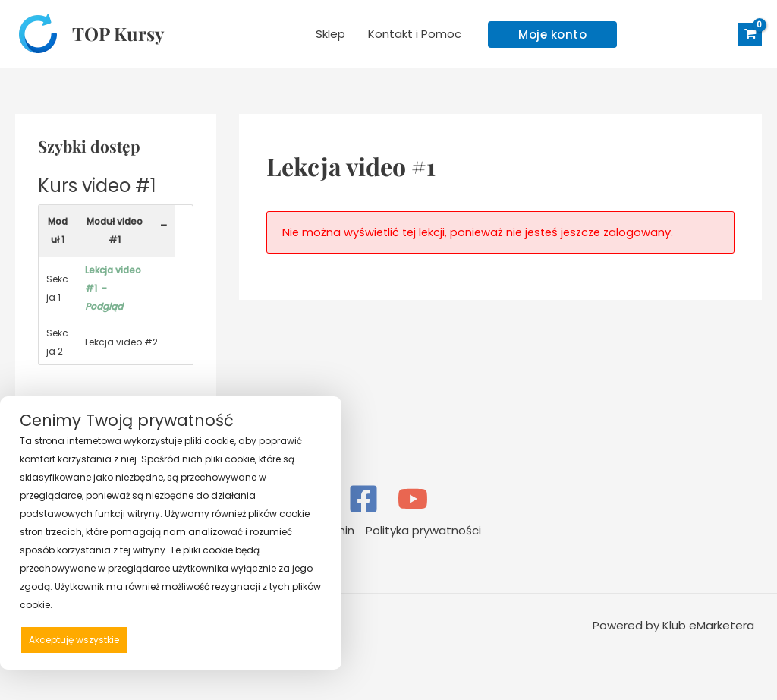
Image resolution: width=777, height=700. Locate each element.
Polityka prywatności (423, 530)
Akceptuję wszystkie (74, 640)
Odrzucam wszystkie (193, 640)
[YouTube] (413, 499)
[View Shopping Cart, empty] (750, 35)
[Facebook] (363, 499)
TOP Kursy (118, 33)
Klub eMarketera (708, 625)
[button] (552, 35)
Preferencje (289, 639)
